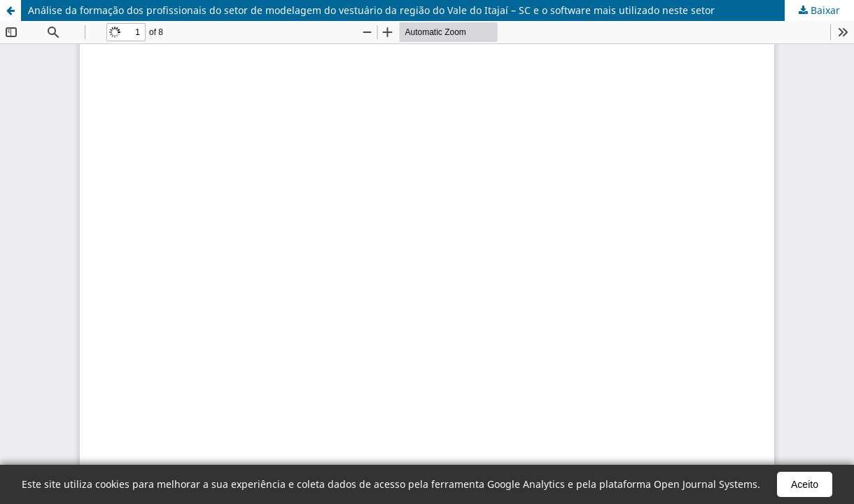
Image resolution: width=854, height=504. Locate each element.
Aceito (805, 484)
